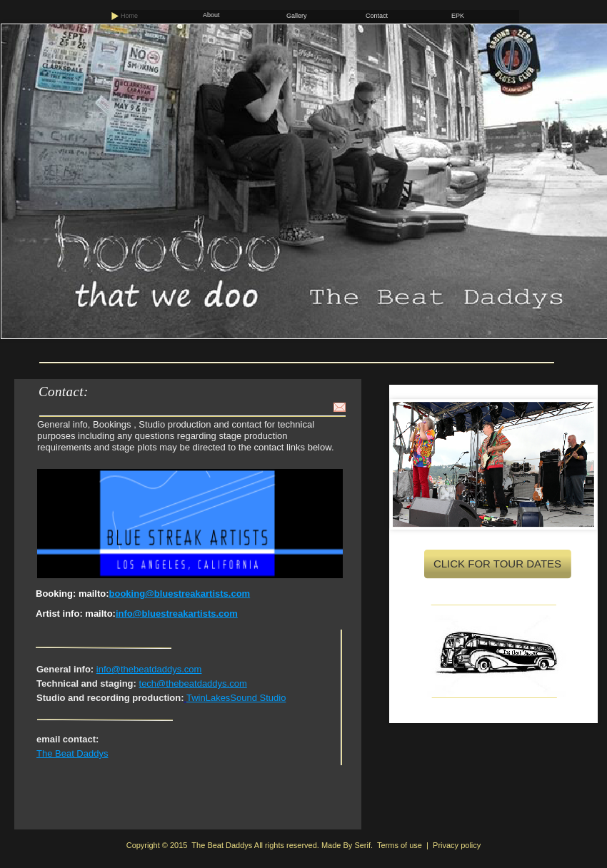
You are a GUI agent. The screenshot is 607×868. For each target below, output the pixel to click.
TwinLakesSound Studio (236, 698)
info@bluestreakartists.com (177, 614)
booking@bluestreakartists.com (180, 594)
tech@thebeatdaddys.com (193, 683)
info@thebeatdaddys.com (149, 669)
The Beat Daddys (72, 753)
